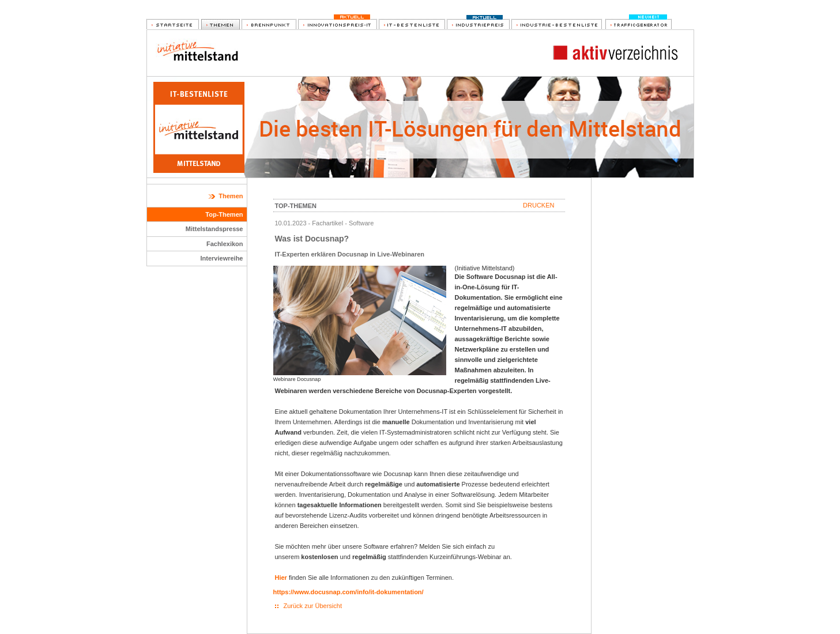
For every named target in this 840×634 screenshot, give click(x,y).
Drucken (538, 205)
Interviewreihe (222, 258)
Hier (281, 578)
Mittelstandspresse (214, 229)
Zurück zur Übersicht (313, 606)
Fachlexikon (225, 244)
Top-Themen (224, 214)
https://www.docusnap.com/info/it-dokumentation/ (349, 592)
